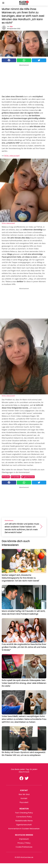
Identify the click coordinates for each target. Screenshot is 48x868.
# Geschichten (28, 477)
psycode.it (24, 802)
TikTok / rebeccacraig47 (12, 156)
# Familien (16, 477)
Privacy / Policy (24, 843)
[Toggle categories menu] (3, 3)
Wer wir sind (24, 794)
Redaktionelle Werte (24, 821)
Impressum (24, 839)
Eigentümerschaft (24, 825)
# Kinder (6, 477)
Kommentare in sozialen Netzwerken (24, 829)
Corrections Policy (24, 817)
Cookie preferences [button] (24, 847)
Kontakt (24, 798)
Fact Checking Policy (24, 813)
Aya (11, 26)
